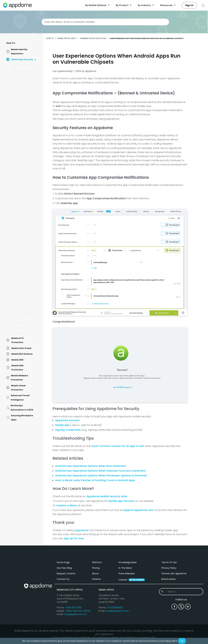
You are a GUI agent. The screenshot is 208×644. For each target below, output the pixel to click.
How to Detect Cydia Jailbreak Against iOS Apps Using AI (25, 269)
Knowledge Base (128, 563)
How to (50, 38)
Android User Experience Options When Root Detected (90, 466)
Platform (97, 563)
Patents (96, 580)
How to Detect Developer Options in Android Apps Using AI (26, 137)
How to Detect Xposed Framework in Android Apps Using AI (25, 288)
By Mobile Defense (97, 5)
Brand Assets (169, 580)
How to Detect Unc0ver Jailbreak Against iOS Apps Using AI (25, 258)
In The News (125, 569)
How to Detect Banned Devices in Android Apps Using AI (26, 148)
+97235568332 (115, 609)
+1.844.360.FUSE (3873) (78, 612)
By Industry (146, 5)
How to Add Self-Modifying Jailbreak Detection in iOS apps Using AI (24, 168)
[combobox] (105, 22)
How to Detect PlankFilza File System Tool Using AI (26, 298)
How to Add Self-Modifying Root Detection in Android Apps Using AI (24, 102)
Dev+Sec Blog (64, 569)
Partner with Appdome (174, 575)
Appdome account (67, 420)
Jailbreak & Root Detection (20, 79)
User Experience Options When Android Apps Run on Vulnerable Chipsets (26, 192)
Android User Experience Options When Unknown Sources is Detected (26, 214)
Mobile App (62, 425)
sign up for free (74, 538)
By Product (124, 5)
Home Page (63, 563)
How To (11, 43)
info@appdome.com (75, 615)
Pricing (96, 569)
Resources (168, 5)
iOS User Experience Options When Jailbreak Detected (26, 236)
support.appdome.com (138, 510)
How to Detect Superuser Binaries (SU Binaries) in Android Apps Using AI (26, 115)
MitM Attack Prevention (22, 312)
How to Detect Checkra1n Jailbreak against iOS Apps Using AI (26, 247)
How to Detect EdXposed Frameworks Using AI (26, 279)
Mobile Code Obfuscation (18, 320)
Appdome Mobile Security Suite (107, 496)
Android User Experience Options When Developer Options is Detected (26, 225)
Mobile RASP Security (22, 65)
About (95, 575)
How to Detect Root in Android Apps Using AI (25, 306)
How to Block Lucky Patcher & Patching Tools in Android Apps (95, 480)
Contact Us (63, 580)
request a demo (67, 505)
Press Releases (127, 575)
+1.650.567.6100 (73, 609)
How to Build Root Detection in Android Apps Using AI (24, 90)
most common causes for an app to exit (118, 446)
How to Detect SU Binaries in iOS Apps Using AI (24, 181)
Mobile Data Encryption (23, 71)
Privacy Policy (169, 569)
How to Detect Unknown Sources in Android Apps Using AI (26, 126)
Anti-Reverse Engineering (18, 330)
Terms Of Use (169, 563)
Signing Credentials (68, 430)
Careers (132, 581)
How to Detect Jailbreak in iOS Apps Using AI (25, 157)
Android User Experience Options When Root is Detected (26, 203)
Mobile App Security (67, 38)
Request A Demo (66, 575)
